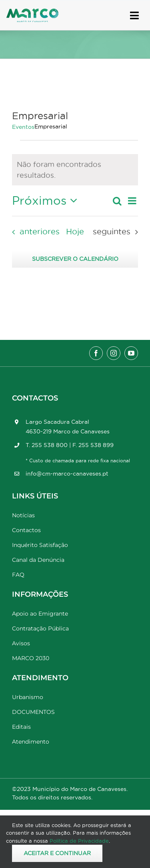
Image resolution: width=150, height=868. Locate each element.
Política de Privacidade (79, 841)
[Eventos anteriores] (33, 232)
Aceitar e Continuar (57, 853)
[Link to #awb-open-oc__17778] (134, 15)
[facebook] (96, 353)
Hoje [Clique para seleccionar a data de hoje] (75, 232)
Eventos (23, 127)
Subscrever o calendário (75, 259)
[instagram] (114, 353)
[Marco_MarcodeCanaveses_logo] (32, 12)
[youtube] (131, 353)
